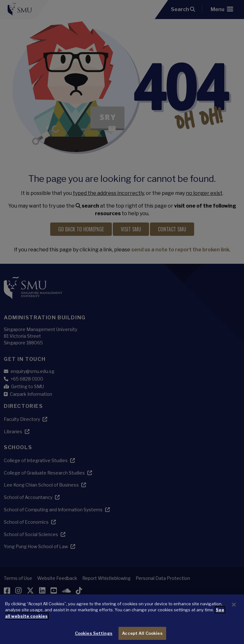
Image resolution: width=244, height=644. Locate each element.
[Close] (234, 611)
